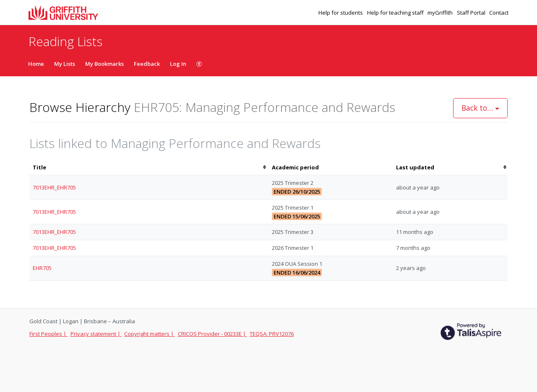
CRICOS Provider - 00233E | (212, 334)
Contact (499, 13)
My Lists (65, 64)
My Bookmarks (104, 64)
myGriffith (441, 13)
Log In (178, 64)
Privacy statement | (96, 334)
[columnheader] (149, 167)
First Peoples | (48, 334)
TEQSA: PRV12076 (272, 334)
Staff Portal (472, 13)
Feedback (147, 64)
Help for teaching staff (396, 13)
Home (36, 64)
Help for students (341, 13)
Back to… (480, 108)
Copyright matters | (150, 334)
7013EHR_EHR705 (54, 187)
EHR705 (42, 268)
